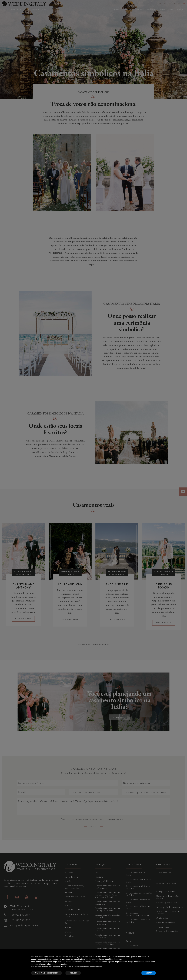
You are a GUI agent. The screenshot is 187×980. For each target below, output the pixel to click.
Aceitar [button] (149, 973)
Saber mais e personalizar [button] (47, 973)
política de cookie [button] (114, 959)
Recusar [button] (73, 973)
